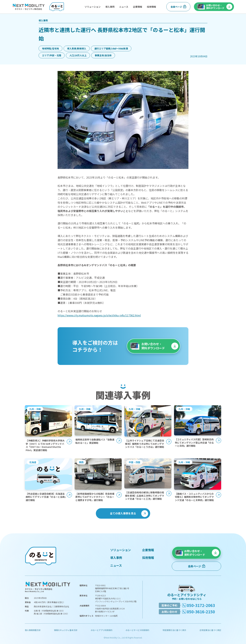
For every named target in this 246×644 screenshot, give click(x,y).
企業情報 (138, 7)
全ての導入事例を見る (123, 513)
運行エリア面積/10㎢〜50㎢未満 (111, 48)
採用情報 (151, 7)
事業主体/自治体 (103, 55)
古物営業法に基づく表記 (210, 630)
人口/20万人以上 (78, 55)
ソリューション (93, 7)
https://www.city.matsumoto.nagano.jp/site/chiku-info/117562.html (99, 315)
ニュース (124, 7)
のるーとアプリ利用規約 (102, 630)
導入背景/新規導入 (77, 48)
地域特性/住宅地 (50, 48)
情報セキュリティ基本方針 (66, 630)
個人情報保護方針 (33, 630)
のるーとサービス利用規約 (137, 630)
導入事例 (110, 7)
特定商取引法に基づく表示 (174, 630)
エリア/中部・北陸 (52, 55)
